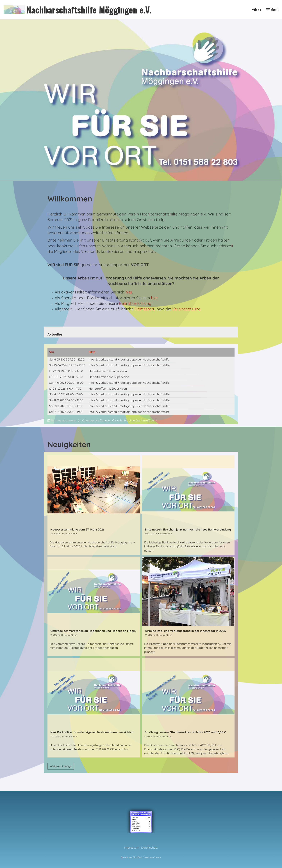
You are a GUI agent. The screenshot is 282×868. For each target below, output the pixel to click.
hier (129, 292)
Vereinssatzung (186, 309)
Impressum (132, 848)
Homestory (145, 309)
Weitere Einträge (61, 766)
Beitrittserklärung (135, 303)
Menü (272, 10)
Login (256, 10)
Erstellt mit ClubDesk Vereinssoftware (141, 857)
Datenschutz (149, 848)
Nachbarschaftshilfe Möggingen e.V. (89, 10)
